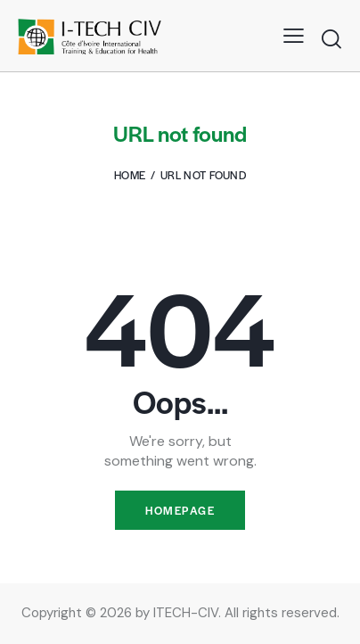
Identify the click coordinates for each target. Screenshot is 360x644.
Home (130, 175)
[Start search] (331, 39)
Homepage (180, 510)
